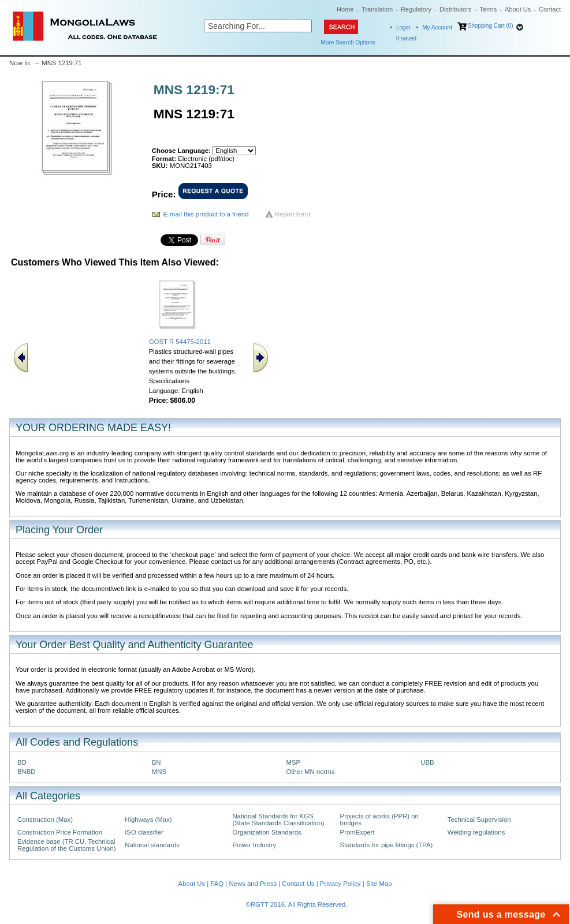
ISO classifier (144, 832)
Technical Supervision (479, 820)
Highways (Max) (148, 820)
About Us (518, 9)
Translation (377, 9)
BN (157, 762)
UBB (427, 762)
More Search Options (349, 42)
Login (403, 27)
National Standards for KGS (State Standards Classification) (278, 820)
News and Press (253, 884)
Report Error (293, 214)
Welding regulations (476, 832)
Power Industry (254, 845)
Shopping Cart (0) (491, 26)
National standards (152, 845)
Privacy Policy (340, 884)
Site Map (379, 884)
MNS (159, 772)
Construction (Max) (45, 820)
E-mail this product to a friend (206, 214)
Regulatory (416, 9)
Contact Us (298, 884)
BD (22, 762)
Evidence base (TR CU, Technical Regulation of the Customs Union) (66, 845)
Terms (488, 9)
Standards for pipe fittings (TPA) (387, 845)
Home (345, 9)
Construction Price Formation (60, 832)
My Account (437, 27)
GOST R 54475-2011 (180, 342)
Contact (550, 9)
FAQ (217, 884)
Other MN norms (311, 772)
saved (406, 38)
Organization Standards (267, 832)
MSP (294, 762)
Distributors (456, 9)
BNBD (27, 772)
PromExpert (357, 832)
